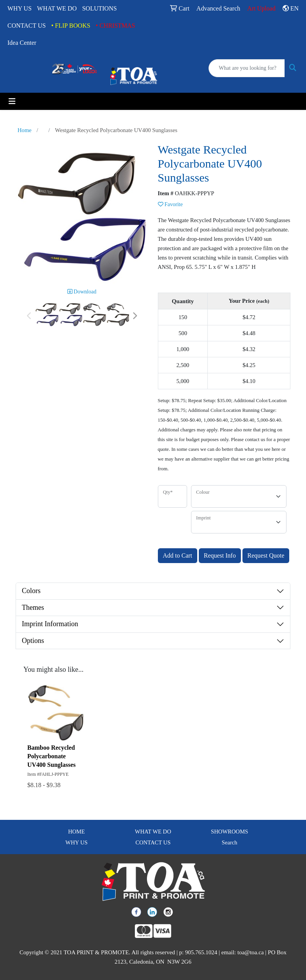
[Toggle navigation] (12, 101)
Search (230, 842)
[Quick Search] (247, 68)
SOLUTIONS (100, 8)
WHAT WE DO (57, 8)
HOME (77, 832)
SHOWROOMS (229, 832)
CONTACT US (27, 26)
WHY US (19, 8)
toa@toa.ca (251, 952)
